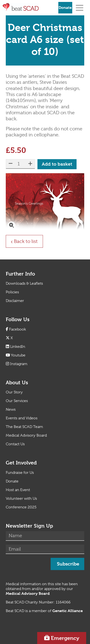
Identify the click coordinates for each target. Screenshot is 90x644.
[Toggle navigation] (80, 8)
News (11, 409)
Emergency (65, 638)
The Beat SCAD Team (24, 427)
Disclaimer (15, 301)
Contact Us (15, 444)
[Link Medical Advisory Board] (28, 594)
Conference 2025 (21, 507)
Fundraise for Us (20, 473)
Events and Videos (22, 418)
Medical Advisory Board (26, 435)
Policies (12, 292)
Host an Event (18, 490)
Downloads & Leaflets (24, 283)
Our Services (17, 401)
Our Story (14, 392)
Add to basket (57, 164)
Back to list (28, 241)
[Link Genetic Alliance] (68, 611)
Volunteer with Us (21, 499)
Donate (65, 8)
